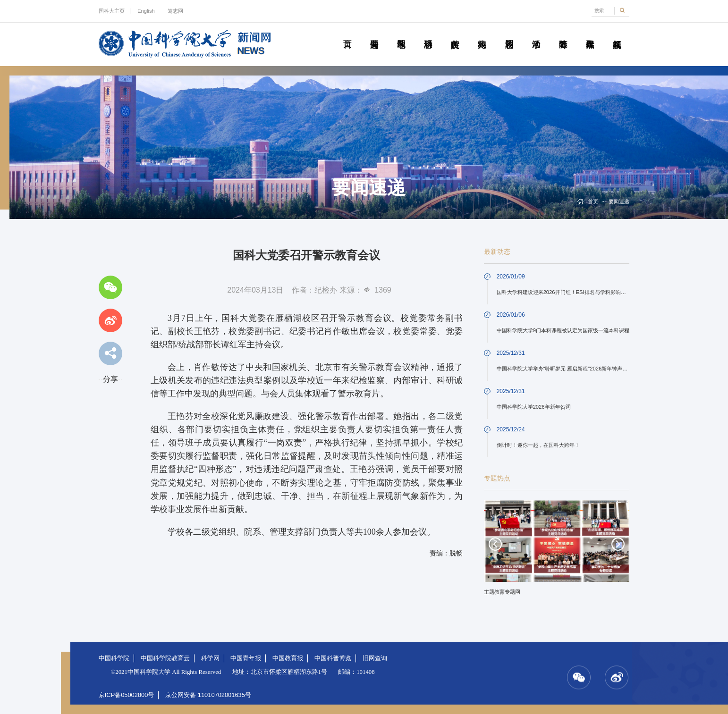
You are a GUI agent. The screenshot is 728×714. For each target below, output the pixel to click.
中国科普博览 (333, 658)
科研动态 (428, 34)
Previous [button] (495, 544)
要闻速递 (374, 34)
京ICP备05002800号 (127, 695)
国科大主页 (112, 11)
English (146, 11)
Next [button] (618, 544)
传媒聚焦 (590, 34)
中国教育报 (288, 658)
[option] (557, 551)
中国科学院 (114, 658)
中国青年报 (246, 658)
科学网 (210, 658)
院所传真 (455, 34)
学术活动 (536, 34)
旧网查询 (375, 658)
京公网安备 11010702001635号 (208, 695)
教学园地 (401, 34)
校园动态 (509, 34)
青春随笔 (563, 34)
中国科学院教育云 (165, 658)
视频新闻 (617, 34)
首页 (347, 34)
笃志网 (175, 11)
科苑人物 (482, 34)
